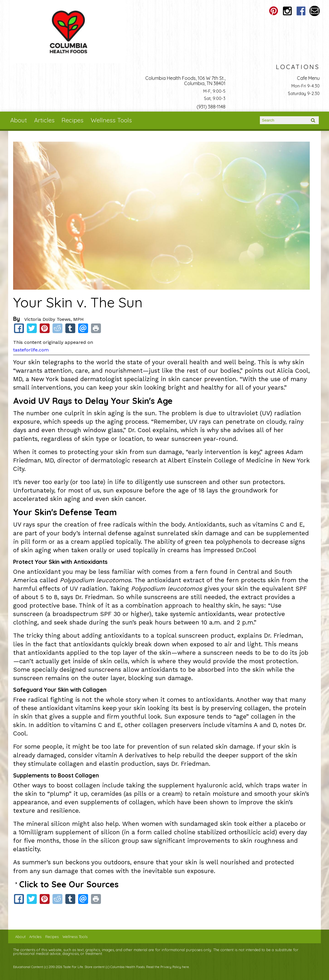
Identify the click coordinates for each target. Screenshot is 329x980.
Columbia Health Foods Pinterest (273, 11)
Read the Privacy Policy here (168, 967)
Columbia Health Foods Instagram (287, 11)
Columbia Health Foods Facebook (301, 11)
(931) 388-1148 (211, 107)
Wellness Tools (111, 120)
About (19, 120)
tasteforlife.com (31, 350)
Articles (44, 120)
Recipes (72, 120)
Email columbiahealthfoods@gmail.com (315, 11)
